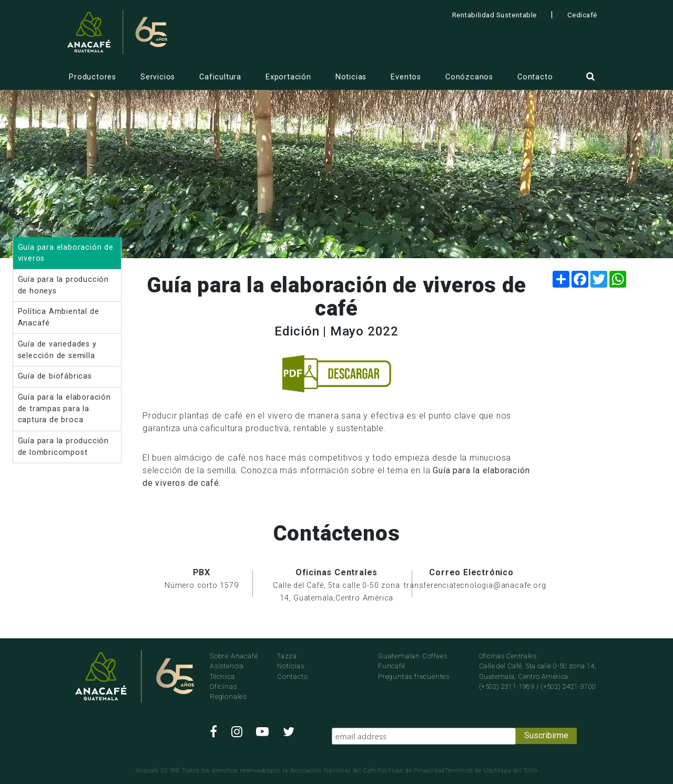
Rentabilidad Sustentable (494, 15)
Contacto (535, 77)
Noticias (351, 77)
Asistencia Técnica (227, 671)
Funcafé (392, 666)
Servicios (158, 77)
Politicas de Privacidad (411, 771)
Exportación (288, 77)
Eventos (406, 77)
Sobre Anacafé (234, 656)
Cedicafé (582, 15)
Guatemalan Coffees (412, 656)
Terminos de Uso (470, 771)
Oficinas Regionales (228, 691)
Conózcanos (469, 77)
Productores (93, 77)
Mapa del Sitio (516, 771)
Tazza (287, 656)
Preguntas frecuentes (414, 676)
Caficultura (220, 77)
